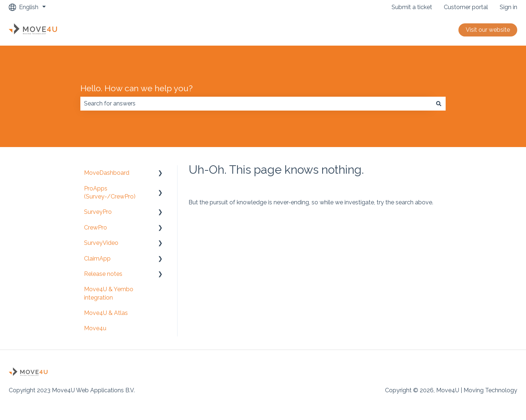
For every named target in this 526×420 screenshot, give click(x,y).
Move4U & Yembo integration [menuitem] (109, 293)
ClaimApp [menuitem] (97, 259)
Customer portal (466, 7)
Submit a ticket (412, 7)
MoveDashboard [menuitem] (107, 173)
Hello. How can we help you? (136, 88)
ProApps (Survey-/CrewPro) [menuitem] (110, 192)
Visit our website (488, 30)
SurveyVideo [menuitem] (101, 243)
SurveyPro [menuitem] (98, 212)
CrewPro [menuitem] (96, 228)
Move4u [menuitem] (95, 328)
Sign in (508, 7)
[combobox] (256, 104)
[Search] (439, 104)
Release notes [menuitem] (103, 274)
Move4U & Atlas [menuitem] (106, 313)
